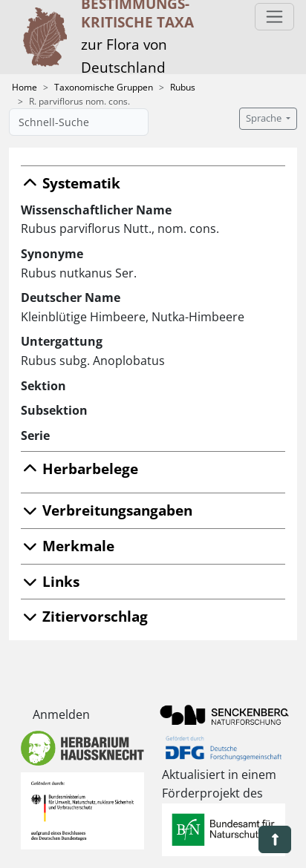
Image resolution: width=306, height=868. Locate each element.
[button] (275, 839)
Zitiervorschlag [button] (84, 616)
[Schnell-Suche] (79, 122)
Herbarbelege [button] (79, 468)
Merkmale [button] (68, 546)
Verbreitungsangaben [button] (107, 510)
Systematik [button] (71, 183)
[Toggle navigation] (274, 17)
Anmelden (61, 714)
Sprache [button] (265, 118)
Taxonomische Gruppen (104, 87)
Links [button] (50, 581)
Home (25, 87)
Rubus (183, 87)
